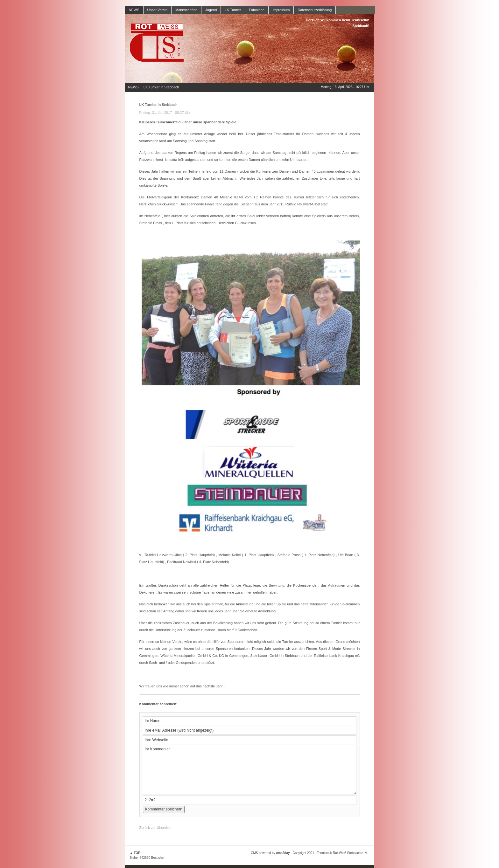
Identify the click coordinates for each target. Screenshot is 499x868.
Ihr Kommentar (250, 770)
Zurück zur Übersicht (155, 828)
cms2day (283, 853)
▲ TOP (135, 853)
